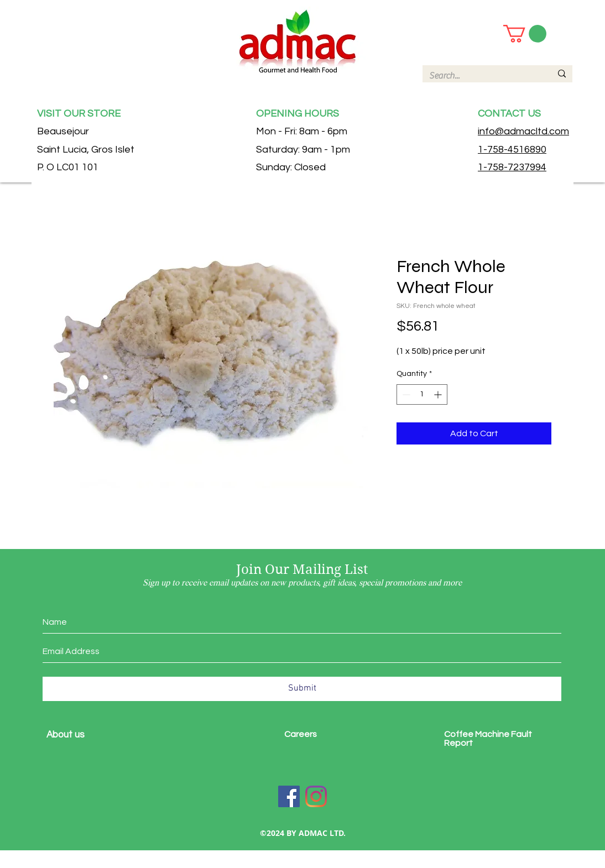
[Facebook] (289, 796)
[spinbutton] (422, 394)
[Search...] (482, 76)
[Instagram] (316, 796)
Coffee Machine (478, 734)
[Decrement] (405, 394)
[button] (525, 34)
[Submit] (302, 689)
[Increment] (439, 394)
